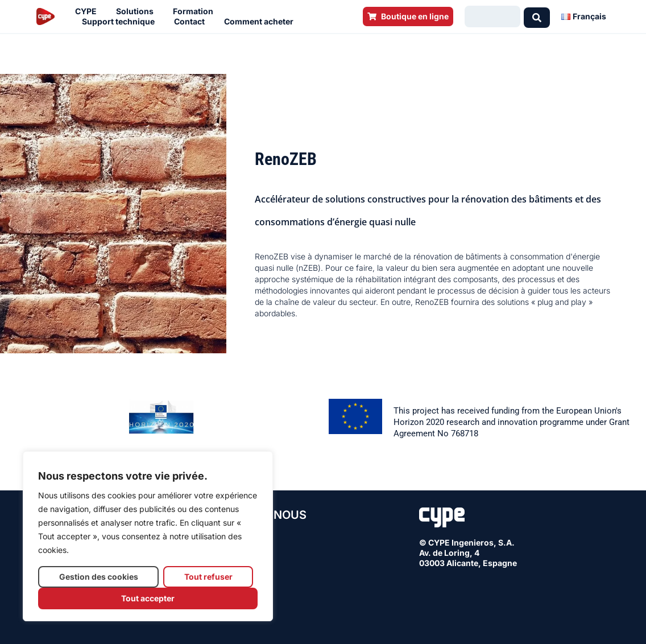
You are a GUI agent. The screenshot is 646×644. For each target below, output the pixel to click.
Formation (196, 11)
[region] (148, 536)
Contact (192, 22)
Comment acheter (262, 22)
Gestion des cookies (99, 577)
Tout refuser (208, 577)
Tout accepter (148, 598)
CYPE (89, 11)
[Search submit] (537, 16)
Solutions (138, 11)
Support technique (121, 22)
